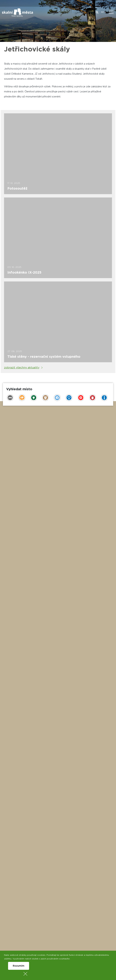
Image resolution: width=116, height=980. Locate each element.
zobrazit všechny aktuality (22, 368)
